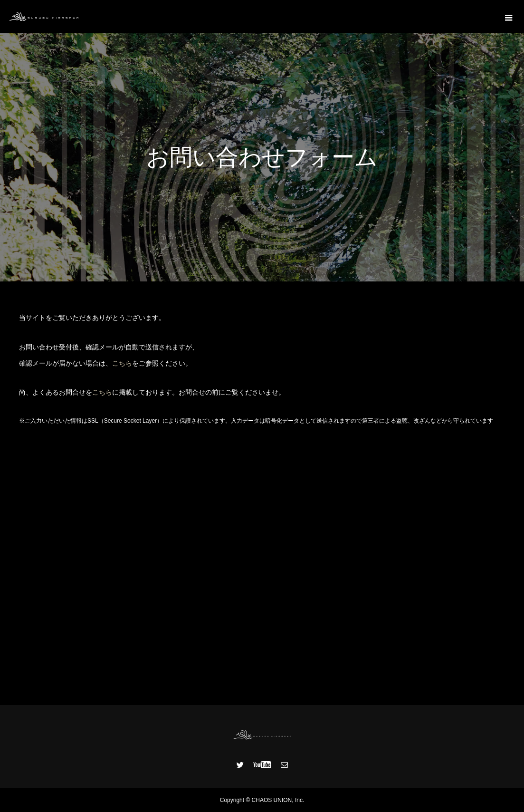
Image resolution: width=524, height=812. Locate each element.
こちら (122, 363)
